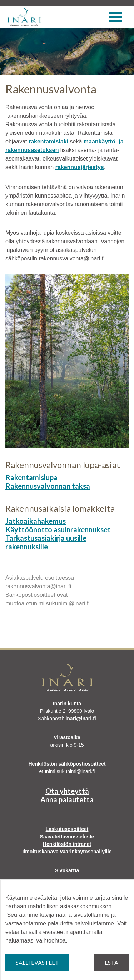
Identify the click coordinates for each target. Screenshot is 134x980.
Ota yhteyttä (67, 791)
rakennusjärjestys (80, 167)
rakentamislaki (48, 141)
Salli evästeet (37, 962)
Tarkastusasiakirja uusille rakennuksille (46, 542)
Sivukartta (67, 870)
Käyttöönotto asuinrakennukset (58, 529)
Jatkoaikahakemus (36, 521)
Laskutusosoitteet (67, 829)
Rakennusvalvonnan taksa (48, 486)
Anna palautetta (67, 799)
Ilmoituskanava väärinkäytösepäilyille (67, 852)
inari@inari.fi (81, 719)
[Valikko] (116, 17)
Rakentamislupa (31, 477)
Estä (111, 962)
